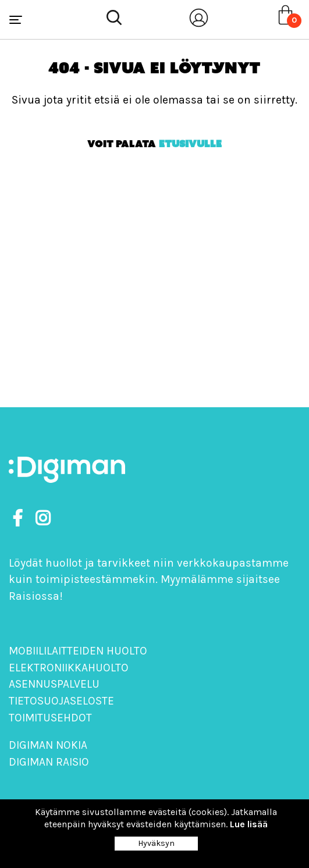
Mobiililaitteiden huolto (78, 651)
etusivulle (190, 144)
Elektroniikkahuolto (69, 668)
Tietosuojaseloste (61, 701)
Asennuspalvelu (54, 684)
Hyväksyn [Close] (156, 843)
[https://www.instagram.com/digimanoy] (43, 519)
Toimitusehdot (50, 718)
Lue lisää (249, 824)
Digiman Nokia (48, 745)
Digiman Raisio (49, 762)
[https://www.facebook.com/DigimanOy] (20, 519)
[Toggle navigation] (16, 20)
